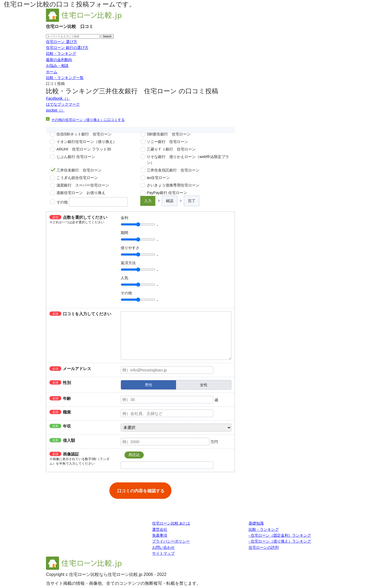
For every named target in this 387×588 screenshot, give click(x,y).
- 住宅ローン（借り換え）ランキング (280, 541)
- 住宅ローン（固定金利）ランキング (280, 535)
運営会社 (160, 529)
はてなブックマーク (63, 104)
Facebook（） (58, 98)
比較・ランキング (264, 529)
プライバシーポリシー (171, 541)
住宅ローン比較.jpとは (171, 523)
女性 (204, 385)
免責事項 (160, 535)
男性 (149, 385)
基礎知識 (256, 523)
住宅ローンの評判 (264, 547)
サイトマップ (163, 553)
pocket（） (55, 110)
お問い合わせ (163, 547)
